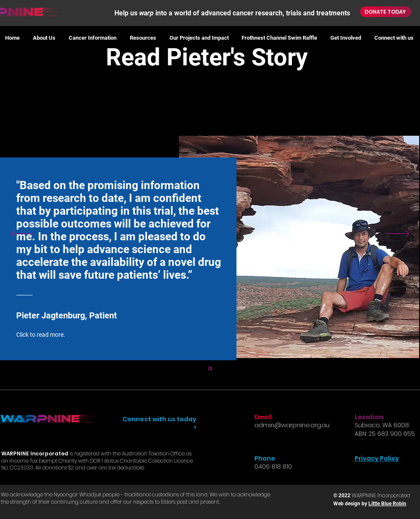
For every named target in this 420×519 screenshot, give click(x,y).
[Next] (398, 234)
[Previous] (22, 234)
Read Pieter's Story (210, 57)
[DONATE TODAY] (386, 12)
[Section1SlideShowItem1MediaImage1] (210, 368)
